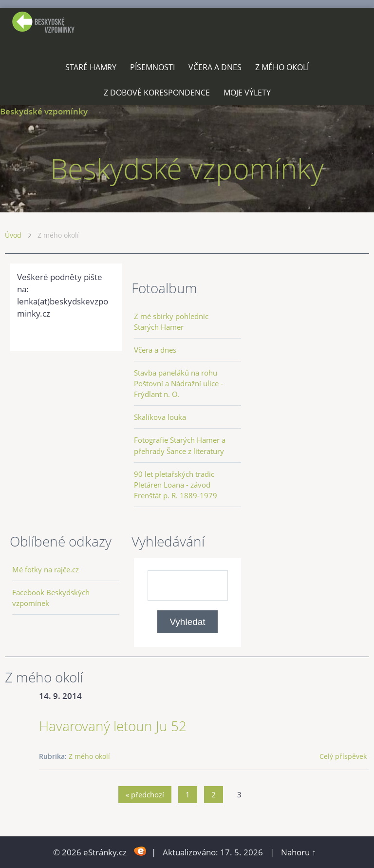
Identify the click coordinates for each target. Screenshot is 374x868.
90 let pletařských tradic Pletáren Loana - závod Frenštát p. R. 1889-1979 (176, 485)
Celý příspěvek (343, 756)
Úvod (13, 235)
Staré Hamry (91, 67)
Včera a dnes (215, 67)
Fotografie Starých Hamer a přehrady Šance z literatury (180, 445)
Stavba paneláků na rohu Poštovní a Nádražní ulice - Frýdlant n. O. (178, 383)
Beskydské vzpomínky (44, 111)
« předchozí (145, 794)
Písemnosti (152, 67)
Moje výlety (247, 93)
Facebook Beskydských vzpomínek (51, 598)
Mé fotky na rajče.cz (46, 569)
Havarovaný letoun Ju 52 (113, 726)
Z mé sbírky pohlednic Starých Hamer (171, 321)
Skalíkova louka (160, 417)
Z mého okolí (282, 67)
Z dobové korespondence (157, 93)
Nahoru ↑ (299, 852)
